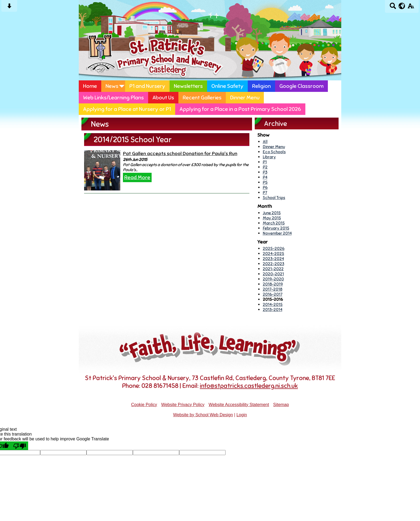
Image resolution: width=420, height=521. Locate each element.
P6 (265, 187)
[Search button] (393, 8)
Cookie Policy (144, 405)
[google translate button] (402, 6)
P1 (265, 162)
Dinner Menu (245, 98)
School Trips (274, 198)
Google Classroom (301, 86)
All (265, 142)
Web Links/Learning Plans (113, 98)
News (112, 86)
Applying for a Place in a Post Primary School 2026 (240, 109)
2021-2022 (273, 269)
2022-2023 (273, 264)
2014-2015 (273, 304)
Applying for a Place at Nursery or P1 (127, 109)
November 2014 (277, 233)
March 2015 (274, 223)
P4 (265, 177)
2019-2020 (273, 279)
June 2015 (272, 213)
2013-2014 (273, 310)
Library (269, 157)
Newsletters (188, 86)
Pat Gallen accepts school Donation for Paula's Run (180, 153)
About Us (163, 98)
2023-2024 (273, 259)
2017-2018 (273, 289)
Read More (137, 177)
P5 (265, 182)
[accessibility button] (411, 8)
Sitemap (281, 405)
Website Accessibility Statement (239, 405)
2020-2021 (273, 274)
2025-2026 (274, 248)
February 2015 (276, 228)
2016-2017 (273, 294)
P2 (265, 167)
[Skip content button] (9, 8)
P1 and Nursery (147, 86)
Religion (261, 86)
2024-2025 (273, 254)
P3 (265, 172)
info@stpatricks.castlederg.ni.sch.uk (249, 386)
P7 (265, 192)
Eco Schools (274, 152)
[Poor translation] (20, 446)
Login (242, 415)
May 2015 (272, 218)
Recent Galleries (202, 98)
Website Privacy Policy (183, 405)
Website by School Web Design (203, 415)
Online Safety (227, 86)
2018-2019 (273, 284)
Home (90, 86)
